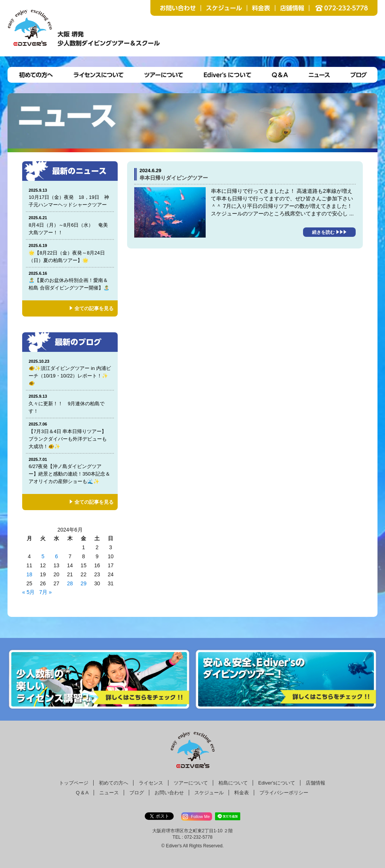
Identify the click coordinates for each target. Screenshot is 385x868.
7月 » (45, 592)
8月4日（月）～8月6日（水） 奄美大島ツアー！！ (70, 225)
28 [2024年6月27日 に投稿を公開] (70, 583)
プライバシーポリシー (284, 793)
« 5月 (28, 592)
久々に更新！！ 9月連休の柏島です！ (70, 404)
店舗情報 (315, 783)
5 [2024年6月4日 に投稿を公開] (43, 556)
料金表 (242, 793)
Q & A (82, 793)
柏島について (233, 783)
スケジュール (209, 793)
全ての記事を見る (94, 308)
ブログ (137, 793)
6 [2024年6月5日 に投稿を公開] (56, 556)
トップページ (74, 783)
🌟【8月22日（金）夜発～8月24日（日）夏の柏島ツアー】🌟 (70, 253)
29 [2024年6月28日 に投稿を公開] (83, 583)
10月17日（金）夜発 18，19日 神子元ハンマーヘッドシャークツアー (70, 198)
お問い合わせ (169, 793)
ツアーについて (191, 783)
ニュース (109, 793)
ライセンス (151, 783)
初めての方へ (114, 783)
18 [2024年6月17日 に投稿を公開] (29, 574)
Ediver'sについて (277, 783)
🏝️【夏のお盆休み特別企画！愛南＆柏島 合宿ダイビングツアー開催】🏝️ (70, 281)
